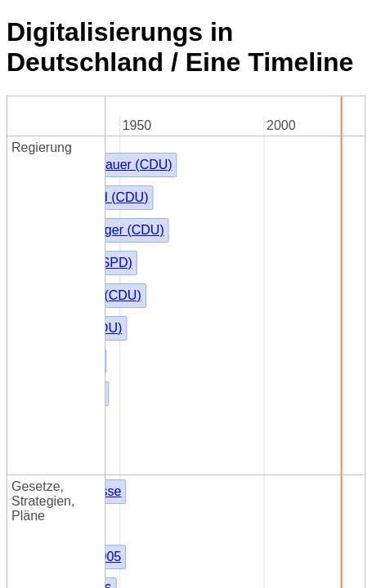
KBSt (125, 223)
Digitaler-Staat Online (69, 397)
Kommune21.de (53, 339)
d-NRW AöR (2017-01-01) (82, 515)
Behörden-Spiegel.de (68, 353)
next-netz (34, 427)
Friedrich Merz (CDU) (173, 148)
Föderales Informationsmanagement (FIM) (233, 246)
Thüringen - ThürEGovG (180, 307)
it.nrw (22, 544)
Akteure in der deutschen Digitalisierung (122, 412)
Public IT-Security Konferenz (89, 368)
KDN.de (29, 530)
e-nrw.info (35, 559)
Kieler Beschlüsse (162, 171)
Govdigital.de (45, 383)
